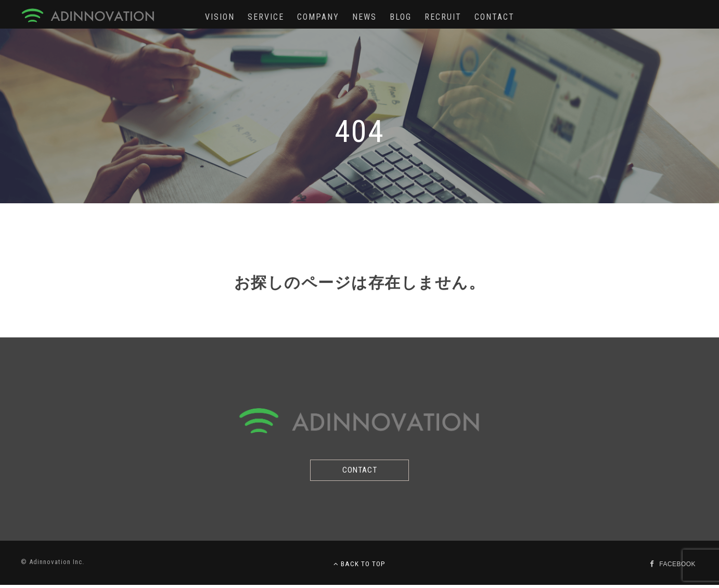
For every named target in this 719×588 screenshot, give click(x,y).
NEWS (364, 17)
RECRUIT (443, 17)
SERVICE (266, 17)
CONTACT (495, 17)
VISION (220, 17)
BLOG (401, 17)
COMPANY (318, 17)
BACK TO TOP (359, 567)
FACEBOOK (676, 567)
